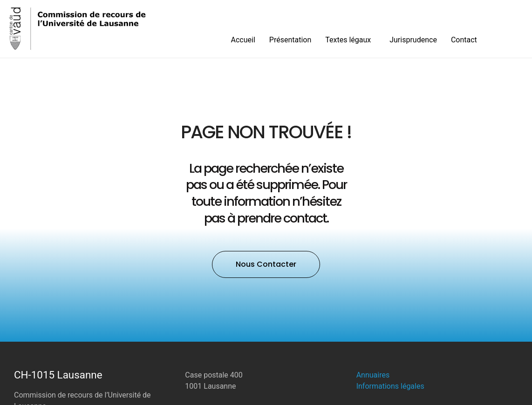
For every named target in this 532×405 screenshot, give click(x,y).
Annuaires (373, 375)
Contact (464, 40)
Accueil (243, 40)
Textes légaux (350, 40)
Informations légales (390, 386)
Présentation (290, 40)
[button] (266, 264)
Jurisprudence (413, 40)
